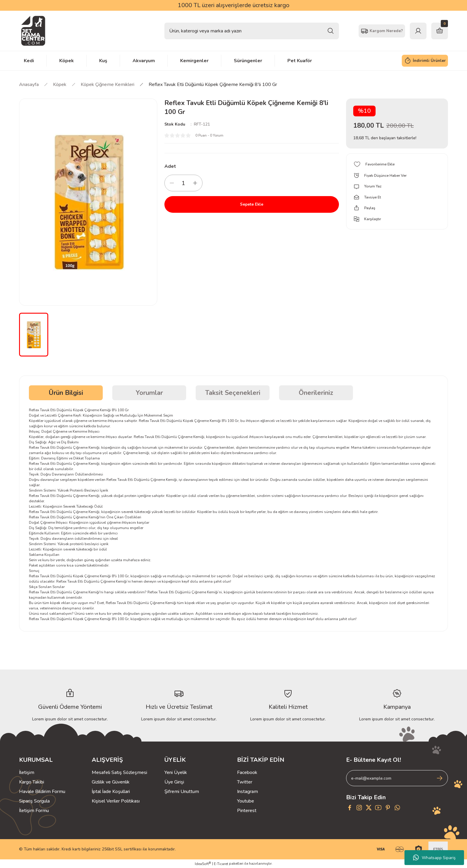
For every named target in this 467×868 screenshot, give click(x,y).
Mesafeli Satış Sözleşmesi (119, 772)
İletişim (27, 772)
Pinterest (247, 811)
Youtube (246, 801)
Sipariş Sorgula (34, 801)
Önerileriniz (316, 393)
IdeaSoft (203, 864)
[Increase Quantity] (195, 183)
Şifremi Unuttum (182, 792)
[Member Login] (418, 31)
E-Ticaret (221, 864)
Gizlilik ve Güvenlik (111, 782)
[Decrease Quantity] (172, 183)
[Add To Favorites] (397, 164)
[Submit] (440, 778)
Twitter (245, 782)
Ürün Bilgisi (66, 393)
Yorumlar (149, 393)
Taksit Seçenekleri (233, 393)
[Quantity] (183, 183)
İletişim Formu (34, 811)
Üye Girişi (174, 782)
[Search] (252, 31)
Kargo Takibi (32, 782)
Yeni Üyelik (176, 772)
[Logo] (33, 31)
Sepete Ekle (252, 204)
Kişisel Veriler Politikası (116, 801)
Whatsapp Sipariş (434, 858)
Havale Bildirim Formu (42, 792)
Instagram (247, 792)
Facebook (247, 772)
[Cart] (440, 31)
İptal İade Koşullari (111, 792)
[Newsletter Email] (397, 778)
